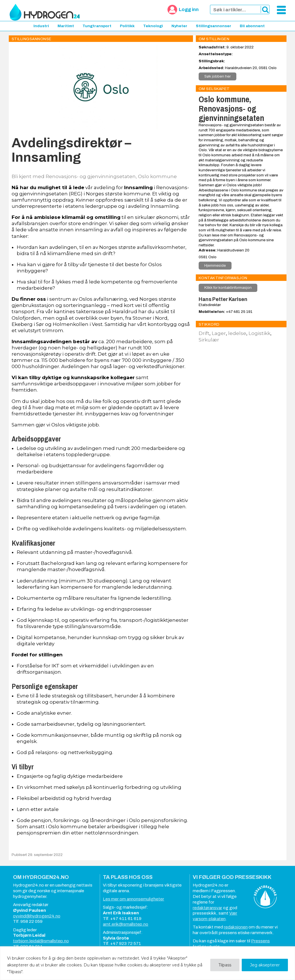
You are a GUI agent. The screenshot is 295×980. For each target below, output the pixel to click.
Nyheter (179, 26)
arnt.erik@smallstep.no (126, 924)
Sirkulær (209, 340)
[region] (147, 963)
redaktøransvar (207, 908)
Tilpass (225, 965)
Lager (219, 333)
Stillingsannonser (214, 26)
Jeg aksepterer (265, 965)
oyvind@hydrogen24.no (37, 916)
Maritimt (66, 26)
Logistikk (259, 333)
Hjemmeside (215, 265)
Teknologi (153, 26)
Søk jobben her (217, 76)
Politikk (127, 26)
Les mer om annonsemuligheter (133, 899)
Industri (41, 26)
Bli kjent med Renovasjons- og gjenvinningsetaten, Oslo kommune (94, 176)
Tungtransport (97, 26)
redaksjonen (236, 927)
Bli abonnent (252, 26)
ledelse (237, 333)
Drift (204, 333)
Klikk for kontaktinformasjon (228, 288)
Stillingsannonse (32, 39)
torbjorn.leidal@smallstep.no (41, 941)
